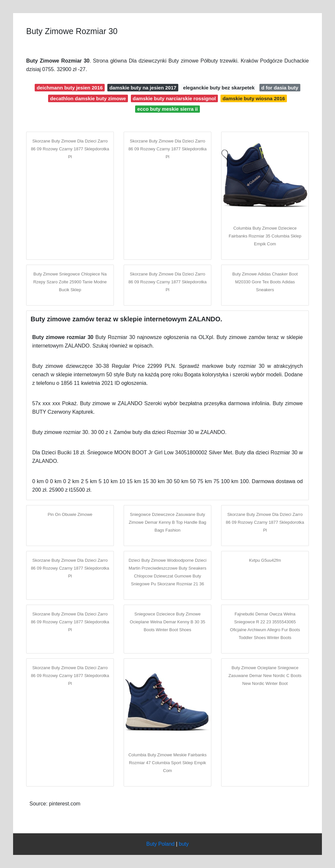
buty (184, 844)
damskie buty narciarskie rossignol (174, 98)
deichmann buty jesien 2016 (70, 88)
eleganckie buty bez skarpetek (219, 88)
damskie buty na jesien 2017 (143, 88)
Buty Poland (160, 844)
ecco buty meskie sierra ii (168, 109)
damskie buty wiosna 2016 (254, 98)
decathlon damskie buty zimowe (88, 98)
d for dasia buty (280, 88)
